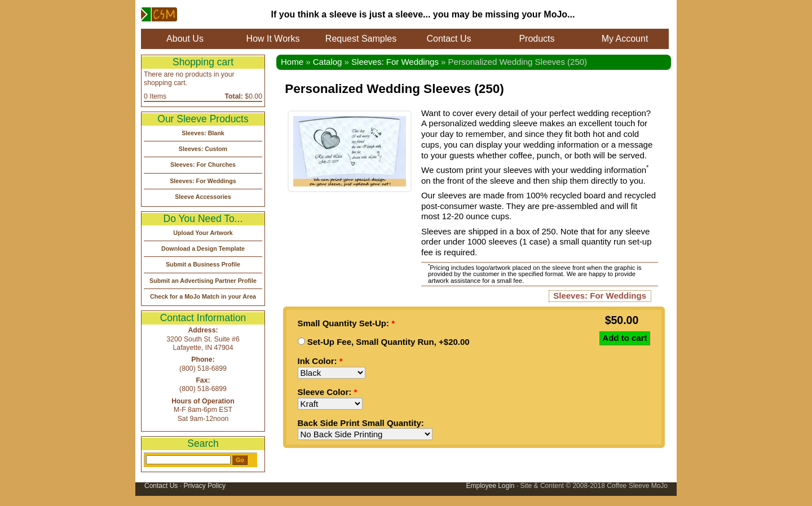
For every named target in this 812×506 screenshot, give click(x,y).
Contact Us (449, 39)
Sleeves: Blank (203, 133)
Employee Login (490, 486)
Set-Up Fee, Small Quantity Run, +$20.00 (384, 342)
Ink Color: (320, 361)
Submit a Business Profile (203, 264)
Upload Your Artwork (203, 233)
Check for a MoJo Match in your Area (203, 296)
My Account (625, 39)
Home (292, 62)
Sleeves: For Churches (203, 165)
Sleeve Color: (328, 392)
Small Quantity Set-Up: (347, 323)
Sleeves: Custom (203, 149)
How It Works (273, 39)
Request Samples (361, 39)
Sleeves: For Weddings (395, 62)
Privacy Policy (204, 486)
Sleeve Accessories (203, 197)
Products (537, 39)
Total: (234, 96)
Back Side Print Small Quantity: (361, 423)
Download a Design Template (203, 248)
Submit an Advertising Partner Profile (203, 281)
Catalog (328, 62)
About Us (185, 39)
